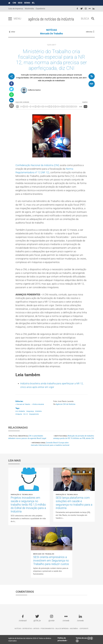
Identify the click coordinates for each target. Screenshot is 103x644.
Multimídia (29, 9)
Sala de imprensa (62, 629)
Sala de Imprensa (16, 9)
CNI (14, 3)
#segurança (30, 411)
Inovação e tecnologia (22, 495)
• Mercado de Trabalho (23, 404)
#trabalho (22, 411)
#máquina (19, 414)
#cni (17, 411)
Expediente (40, 9)
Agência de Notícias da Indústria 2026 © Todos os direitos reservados (30, 640)
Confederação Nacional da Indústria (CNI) (38, 165)
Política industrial (19, 436)
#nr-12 (26, 414)
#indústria (38, 411)
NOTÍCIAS (52, 30)
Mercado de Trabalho (51, 34)
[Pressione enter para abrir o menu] (10, 19)
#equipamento (34, 414)
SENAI (27, 3)
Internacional (39, 443)
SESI (20, 3)
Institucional (61, 436)
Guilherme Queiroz (34, 90)
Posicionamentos (47, 629)
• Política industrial (38, 404)
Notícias (18, 629)
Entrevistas (27, 629)
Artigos (36, 629)
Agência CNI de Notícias (66, 404)
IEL (33, 3)
